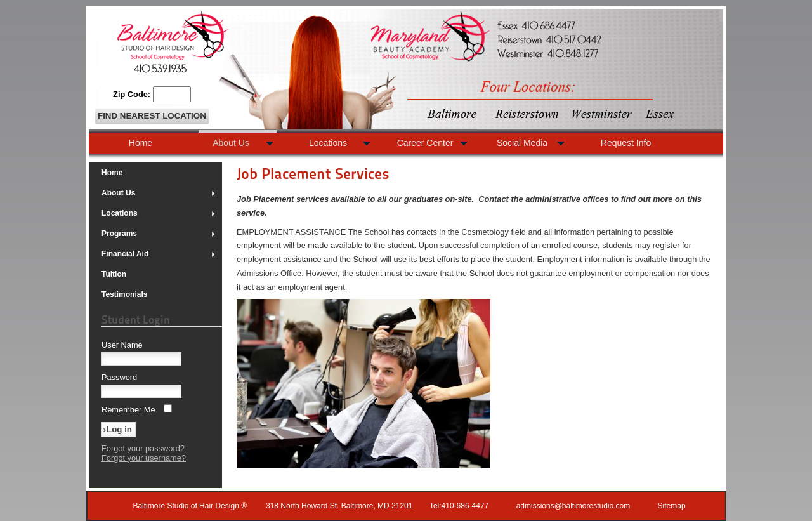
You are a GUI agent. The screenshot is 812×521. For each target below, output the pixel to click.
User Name (122, 345)
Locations (159, 213)
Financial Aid (159, 254)
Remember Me (128, 410)
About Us (159, 193)
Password (119, 377)
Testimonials (124, 294)
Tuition (114, 274)
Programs (159, 234)
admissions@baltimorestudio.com (573, 506)
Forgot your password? (143, 448)
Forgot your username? (144, 458)
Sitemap (672, 506)
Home (112, 173)
